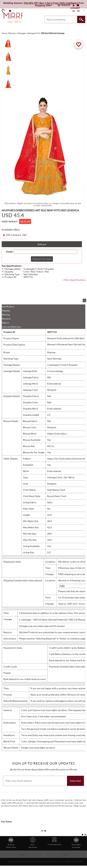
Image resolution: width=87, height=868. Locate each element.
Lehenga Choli (55, 477)
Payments (6, 319)
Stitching (6, 315)
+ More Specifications (74, 280)
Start (83, 835)
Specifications (8, 307)
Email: (10, 252)
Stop (85, 835)
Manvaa (51, 352)
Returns (5, 323)
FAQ (65, 854)
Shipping (6, 311)
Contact (22, 854)
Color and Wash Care (11, 327)
